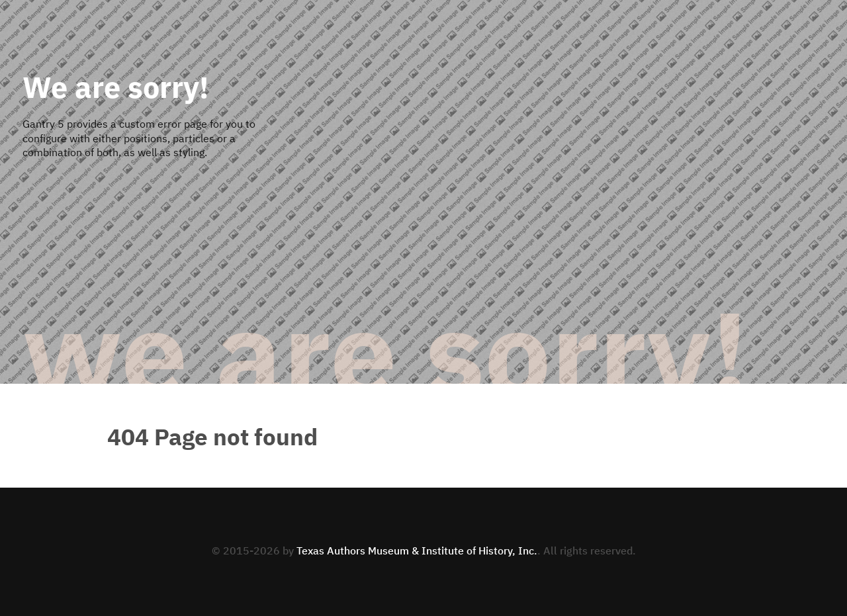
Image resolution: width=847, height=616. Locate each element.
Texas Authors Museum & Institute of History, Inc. (417, 552)
